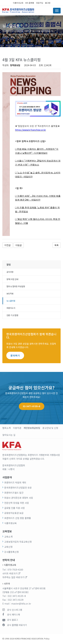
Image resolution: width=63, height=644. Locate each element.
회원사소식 (11, 308)
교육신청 (8, 547)
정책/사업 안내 (12, 279)
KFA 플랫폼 (30, 3)
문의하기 (15, 355)
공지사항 (10, 272)
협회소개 (6, 428)
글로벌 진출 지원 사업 (14, 508)
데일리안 (28, 177)
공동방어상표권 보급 (14, 513)
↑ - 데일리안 (34, 200)
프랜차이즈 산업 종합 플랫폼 (18, 518)
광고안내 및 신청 (50, 428)
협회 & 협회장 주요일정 (16, 286)
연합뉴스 (35, 165)
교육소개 (8, 537)
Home (5, 37)
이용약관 (17, 428)
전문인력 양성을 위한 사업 (17, 503)
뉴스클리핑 (22, 37)
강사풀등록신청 (11, 552)
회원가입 (40, 3)
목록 (57, 245)
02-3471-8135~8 (32, 406)
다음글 (19, 245)
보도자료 (10, 294)
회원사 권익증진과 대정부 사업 (19, 498)
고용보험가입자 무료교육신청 (18, 542)
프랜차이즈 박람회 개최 (15, 482)
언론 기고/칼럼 (12, 315)
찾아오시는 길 (9, 435)
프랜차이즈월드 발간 (14, 493)
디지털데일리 (41, 153)
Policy (47, 639)
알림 (13, 37)
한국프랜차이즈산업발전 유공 (18, 488)
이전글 (8, 245)
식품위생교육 (18, 3)
